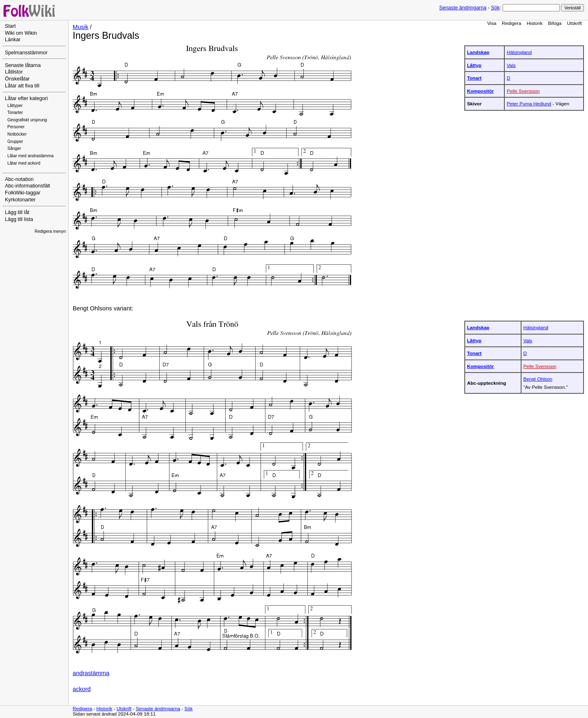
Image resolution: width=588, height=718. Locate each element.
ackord (82, 689)
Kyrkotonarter (20, 200)
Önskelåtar (17, 79)
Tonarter (15, 113)
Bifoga (555, 23)
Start (10, 26)
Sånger (14, 148)
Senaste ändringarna (463, 8)
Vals (511, 65)
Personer (16, 127)
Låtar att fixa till (22, 86)
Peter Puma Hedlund (529, 104)
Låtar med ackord (24, 163)
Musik (80, 27)
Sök (495, 8)
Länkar (13, 40)
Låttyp (474, 65)
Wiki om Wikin (21, 33)
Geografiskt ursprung (27, 120)
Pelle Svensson (523, 91)
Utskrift (575, 23)
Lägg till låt (17, 212)
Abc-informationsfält (28, 186)
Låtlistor (14, 72)
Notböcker (17, 134)
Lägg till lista (19, 219)
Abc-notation (19, 179)
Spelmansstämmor (26, 53)
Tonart (474, 78)
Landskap (478, 52)
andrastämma (91, 673)
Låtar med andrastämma (30, 156)
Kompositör (481, 91)
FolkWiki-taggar (23, 193)
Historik (535, 23)
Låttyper (15, 106)
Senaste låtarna (23, 65)
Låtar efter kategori (26, 98)
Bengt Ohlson (538, 379)
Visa (492, 23)
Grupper (15, 142)
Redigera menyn (50, 231)
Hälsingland (519, 52)
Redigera (512, 23)
